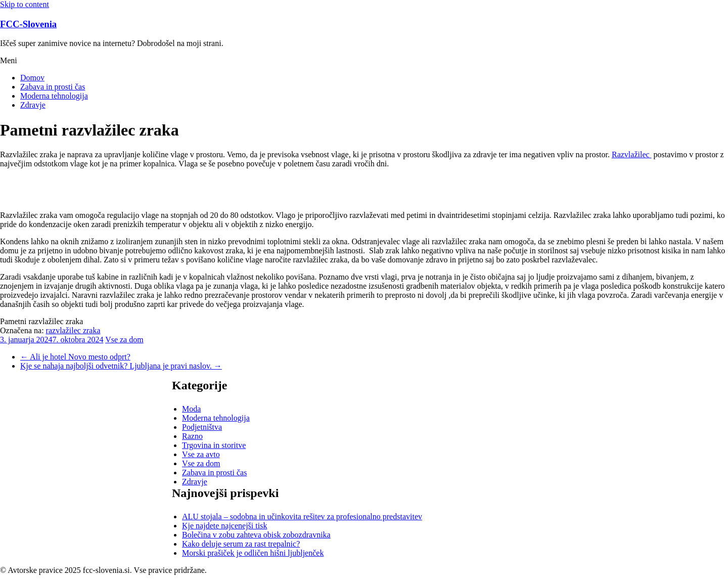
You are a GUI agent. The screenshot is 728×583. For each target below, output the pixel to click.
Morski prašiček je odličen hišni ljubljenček (253, 553)
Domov (32, 78)
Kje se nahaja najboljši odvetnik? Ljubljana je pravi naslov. (121, 366)
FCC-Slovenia (28, 24)
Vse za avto (201, 454)
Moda (191, 409)
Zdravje (33, 105)
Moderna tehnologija (54, 96)
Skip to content (25, 4)
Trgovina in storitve (214, 445)
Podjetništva (202, 427)
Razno (192, 436)
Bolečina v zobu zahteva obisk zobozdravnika (256, 535)
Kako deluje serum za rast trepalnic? (241, 544)
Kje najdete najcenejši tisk (224, 526)
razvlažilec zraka (73, 330)
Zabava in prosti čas (53, 87)
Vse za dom (124, 340)
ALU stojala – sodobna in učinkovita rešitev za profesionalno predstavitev (302, 517)
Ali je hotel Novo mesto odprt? (75, 357)
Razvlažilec (632, 154)
